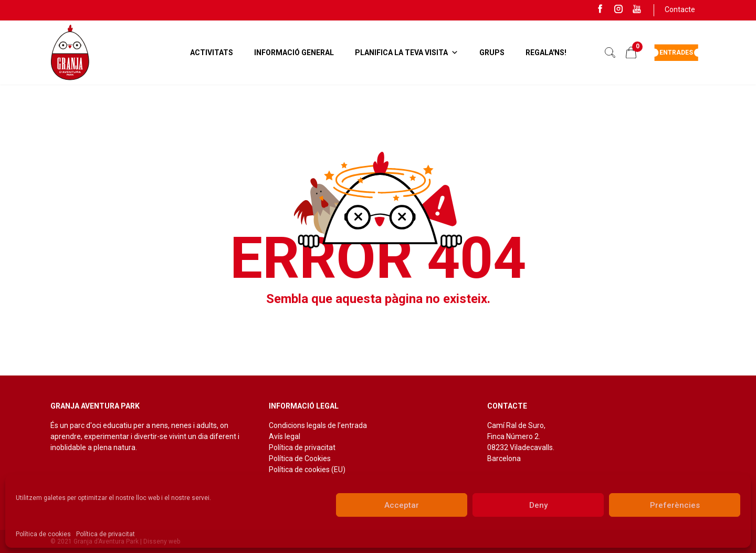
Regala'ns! (546, 53)
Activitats (212, 53)
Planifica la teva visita (407, 53)
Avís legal (285, 436)
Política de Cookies (300, 458)
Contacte (680, 9)
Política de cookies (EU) (307, 469)
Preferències (675, 505)
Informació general (294, 53)
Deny (538, 505)
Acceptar (402, 505)
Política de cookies (43, 534)
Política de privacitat (106, 534)
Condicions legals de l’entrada (318, 425)
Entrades (676, 53)
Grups (492, 53)
